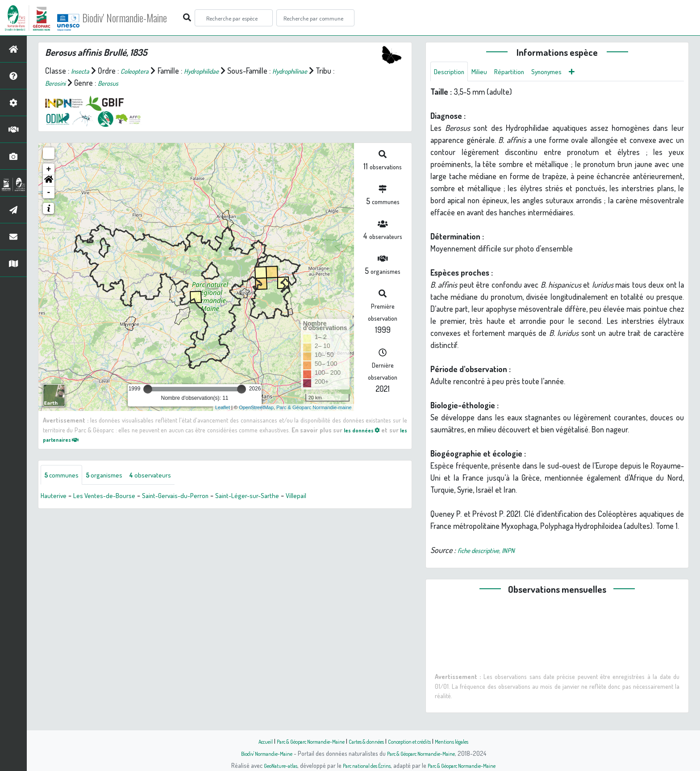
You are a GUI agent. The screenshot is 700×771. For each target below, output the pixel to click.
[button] (49, 181)
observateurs (168, 476)
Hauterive (56, 497)
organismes (115, 476)
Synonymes (562, 72)
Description (452, 72)
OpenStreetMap (256, 407)
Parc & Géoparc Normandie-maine (314, 407)
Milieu (486, 72)
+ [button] (49, 169)
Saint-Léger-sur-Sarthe (277, 497)
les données (367, 430)
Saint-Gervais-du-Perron (195, 497)
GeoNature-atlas (266, 765)
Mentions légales (471, 741)
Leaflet (223, 407)
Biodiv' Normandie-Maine (147, 18)
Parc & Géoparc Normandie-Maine (299, 741)
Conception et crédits (420, 741)
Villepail (333, 497)
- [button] (49, 193)
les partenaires (70, 439)
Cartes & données (368, 741)
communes (65, 476)
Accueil (243, 741)
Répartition (519, 72)
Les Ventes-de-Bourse (114, 497)
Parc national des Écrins (362, 765)
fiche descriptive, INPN (492, 552)
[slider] (148, 389)
